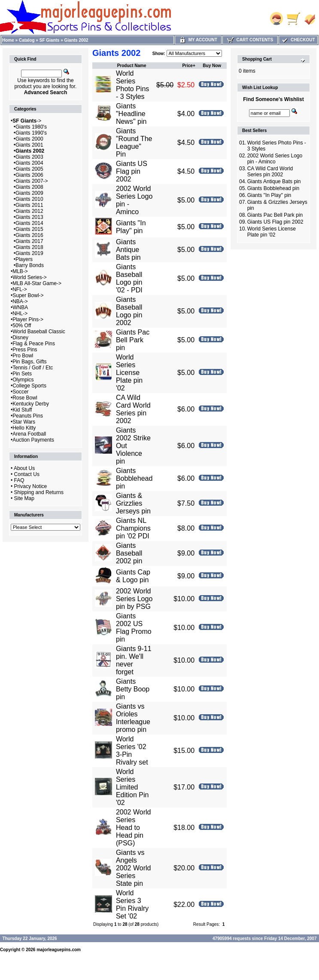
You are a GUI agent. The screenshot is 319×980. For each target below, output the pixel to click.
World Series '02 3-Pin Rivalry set (132, 751)
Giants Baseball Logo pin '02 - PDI (129, 278)
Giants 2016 (29, 235)
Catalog (27, 40)
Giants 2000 (29, 139)
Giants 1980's (31, 127)
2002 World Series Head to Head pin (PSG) (134, 828)
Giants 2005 (29, 169)
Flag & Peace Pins (34, 344)
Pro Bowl (23, 356)
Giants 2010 (29, 199)
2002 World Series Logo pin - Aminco (275, 159)
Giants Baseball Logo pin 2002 (129, 311)
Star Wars (24, 422)
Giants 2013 (29, 217)
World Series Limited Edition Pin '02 (132, 787)
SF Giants (50, 40)
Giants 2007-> (32, 181)
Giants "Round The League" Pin (134, 143)
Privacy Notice (31, 486)
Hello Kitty (24, 428)
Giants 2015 (29, 229)
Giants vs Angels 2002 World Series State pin (134, 868)
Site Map (24, 498)
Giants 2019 (29, 253)
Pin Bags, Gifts (29, 362)
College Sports (29, 386)
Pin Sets (22, 374)
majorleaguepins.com (59, 950)
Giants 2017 (29, 241)
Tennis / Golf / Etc (33, 368)
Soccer (20, 392)
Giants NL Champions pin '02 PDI (133, 528)
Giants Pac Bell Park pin (133, 340)
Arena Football (29, 434)
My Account (198, 40)
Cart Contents (250, 40)
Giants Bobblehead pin (134, 478)
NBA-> (20, 301)
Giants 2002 (76, 40)
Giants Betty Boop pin (133, 689)
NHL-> (20, 313)
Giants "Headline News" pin (131, 114)
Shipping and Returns (39, 492)
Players (24, 259)
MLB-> (20, 271)
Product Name (132, 66)
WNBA (20, 307)
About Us (24, 468)
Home (8, 40)
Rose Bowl (25, 398)
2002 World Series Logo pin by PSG (134, 599)
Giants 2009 (29, 193)
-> (27, 121)
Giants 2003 (29, 157)
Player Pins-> (28, 319)
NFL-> (20, 289)
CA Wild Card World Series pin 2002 (133, 409)
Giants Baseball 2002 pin (129, 553)
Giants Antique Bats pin (128, 250)
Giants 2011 (29, 205)
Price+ (188, 66)
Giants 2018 (29, 247)
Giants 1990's (31, 133)
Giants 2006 (29, 175)
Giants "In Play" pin (131, 227)
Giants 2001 (29, 145)
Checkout (298, 40)
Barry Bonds (30, 265)
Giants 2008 (29, 187)
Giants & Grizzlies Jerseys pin (133, 503)
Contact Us (27, 474)
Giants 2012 (29, 211)
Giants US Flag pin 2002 (132, 171)
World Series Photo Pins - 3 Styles (132, 85)
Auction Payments (33, 440)
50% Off (22, 326)
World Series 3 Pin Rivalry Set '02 (132, 905)
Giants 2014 (29, 223)
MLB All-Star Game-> (37, 283)
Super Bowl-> (28, 295)
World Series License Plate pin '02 (129, 373)
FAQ (19, 480)
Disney (20, 338)
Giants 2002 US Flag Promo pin (134, 628)
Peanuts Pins (28, 416)
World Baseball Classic (39, 332)
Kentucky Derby (31, 404)
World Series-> (29, 277)
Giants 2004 (29, 163)
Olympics (23, 380)
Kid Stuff (22, 410)
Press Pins (25, 350)
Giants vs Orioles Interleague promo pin (133, 718)
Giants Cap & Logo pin (133, 576)
